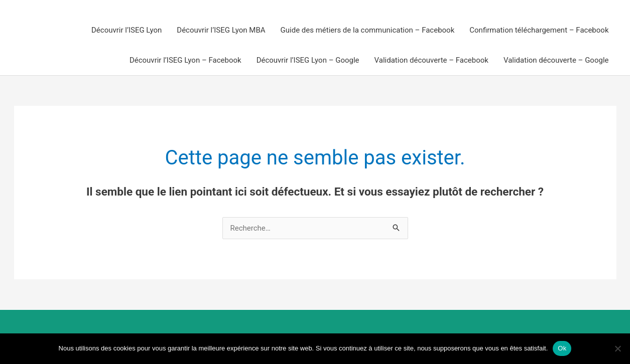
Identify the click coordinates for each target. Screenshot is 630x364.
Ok (562, 348)
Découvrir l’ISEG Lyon (127, 30)
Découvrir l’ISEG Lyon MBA (221, 30)
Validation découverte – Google (556, 60)
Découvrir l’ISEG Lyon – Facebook (185, 60)
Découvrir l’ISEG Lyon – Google (308, 60)
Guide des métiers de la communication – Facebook (368, 30)
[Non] (617, 348)
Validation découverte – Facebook (431, 60)
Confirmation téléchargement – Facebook (539, 30)
